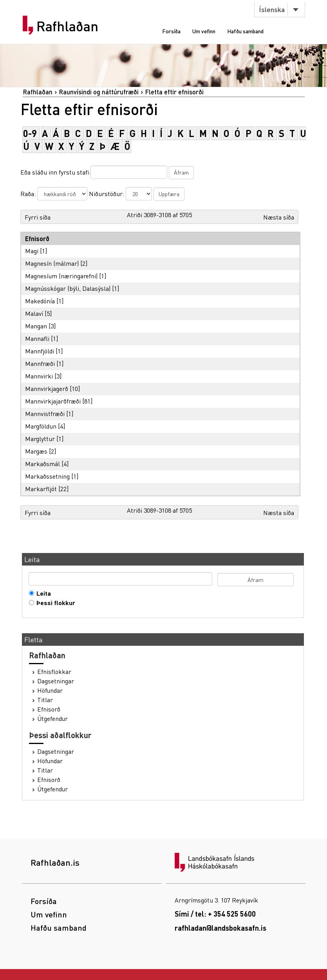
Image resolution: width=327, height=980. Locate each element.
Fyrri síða (38, 217)
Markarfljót (41, 489)
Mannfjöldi (40, 351)
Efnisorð (49, 709)
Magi (32, 251)
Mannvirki (39, 376)
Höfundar (50, 690)
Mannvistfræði (45, 413)
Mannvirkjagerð (47, 388)
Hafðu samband (245, 31)
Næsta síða (279, 217)
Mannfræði (40, 363)
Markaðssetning (47, 476)
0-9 (30, 133)
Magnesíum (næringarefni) (61, 276)
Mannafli (37, 338)
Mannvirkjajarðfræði (53, 401)
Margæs (36, 451)
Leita (42, 593)
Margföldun (41, 426)
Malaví (34, 313)
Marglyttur (40, 439)
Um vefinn (204, 31)
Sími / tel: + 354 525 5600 (215, 914)
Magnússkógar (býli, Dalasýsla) (68, 288)
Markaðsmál (42, 464)
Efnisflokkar (54, 672)
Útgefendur (52, 719)
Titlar (45, 700)
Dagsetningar (56, 681)
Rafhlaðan (67, 26)
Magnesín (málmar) (52, 263)
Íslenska (272, 9)
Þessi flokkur (54, 603)
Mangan (36, 326)
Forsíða (171, 31)
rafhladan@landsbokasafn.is (220, 928)
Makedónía (40, 301)
